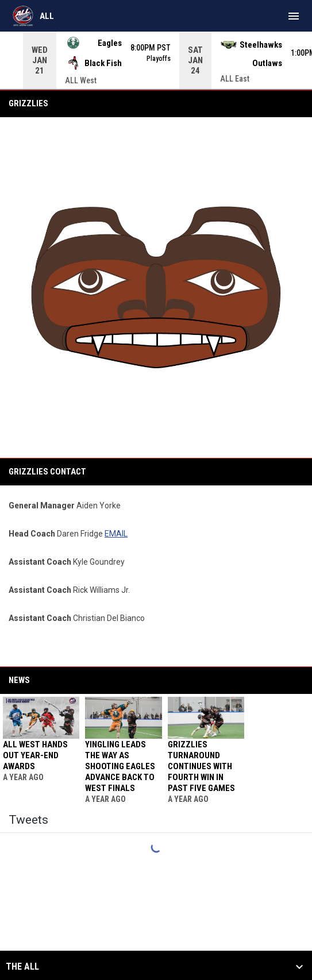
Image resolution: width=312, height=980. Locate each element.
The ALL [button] (22, 967)
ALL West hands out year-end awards (35, 755)
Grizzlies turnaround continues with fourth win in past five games (201, 766)
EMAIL (116, 534)
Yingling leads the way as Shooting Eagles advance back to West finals (120, 766)
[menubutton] (294, 16)
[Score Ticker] (156, 60)
